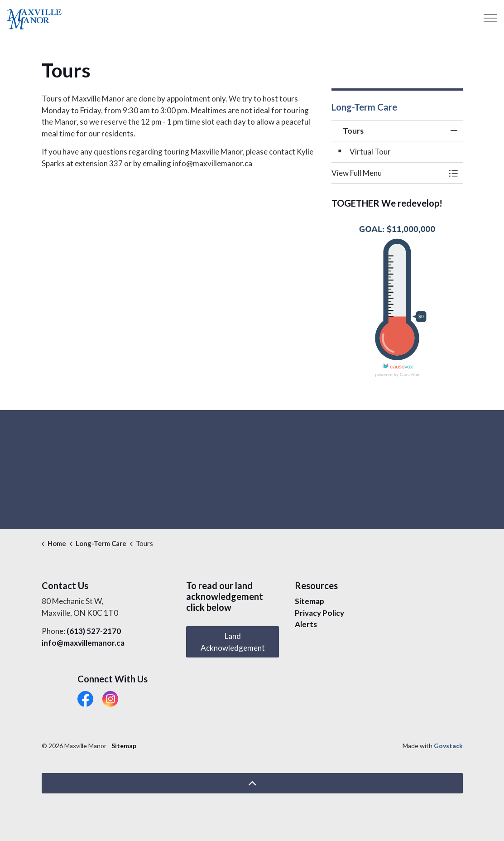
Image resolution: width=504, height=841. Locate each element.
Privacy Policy (319, 613)
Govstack (448, 746)
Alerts (306, 624)
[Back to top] (252, 783)
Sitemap (310, 601)
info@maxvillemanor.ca (83, 643)
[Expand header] (490, 18)
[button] (388, 173)
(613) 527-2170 (94, 631)
